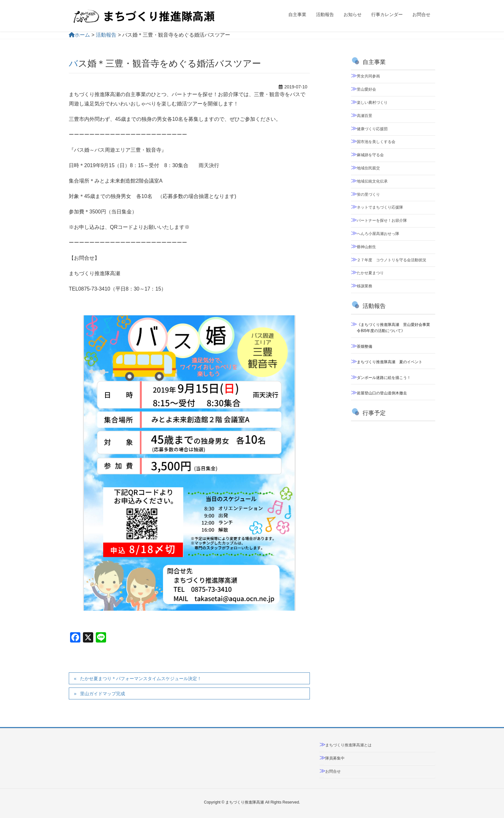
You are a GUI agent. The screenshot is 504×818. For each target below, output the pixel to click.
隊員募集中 (335, 758)
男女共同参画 (368, 76)
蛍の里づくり (368, 194)
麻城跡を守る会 (370, 155)
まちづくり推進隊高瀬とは (348, 745)
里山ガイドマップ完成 (103, 694)
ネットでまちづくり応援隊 (380, 207)
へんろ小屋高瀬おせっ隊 (378, 234)
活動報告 (106, 35)
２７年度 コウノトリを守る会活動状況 (392, 260)
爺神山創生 (366, 247)
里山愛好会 (366, 89)
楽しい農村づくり (372, 103)
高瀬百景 (364, 116)
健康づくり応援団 (372, 129)
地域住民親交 (368, 168)
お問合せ (333, 771)
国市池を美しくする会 (376, 142)
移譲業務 (364, 286)
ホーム (79, 35)
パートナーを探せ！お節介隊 (382, 220)
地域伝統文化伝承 (372, 181)
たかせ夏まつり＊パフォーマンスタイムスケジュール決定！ (141, 679)
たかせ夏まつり (370, 273)
